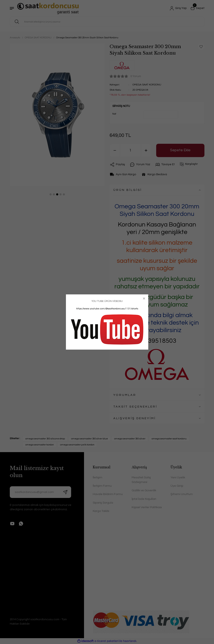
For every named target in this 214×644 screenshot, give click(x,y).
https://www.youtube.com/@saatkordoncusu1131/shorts (107, 309)
